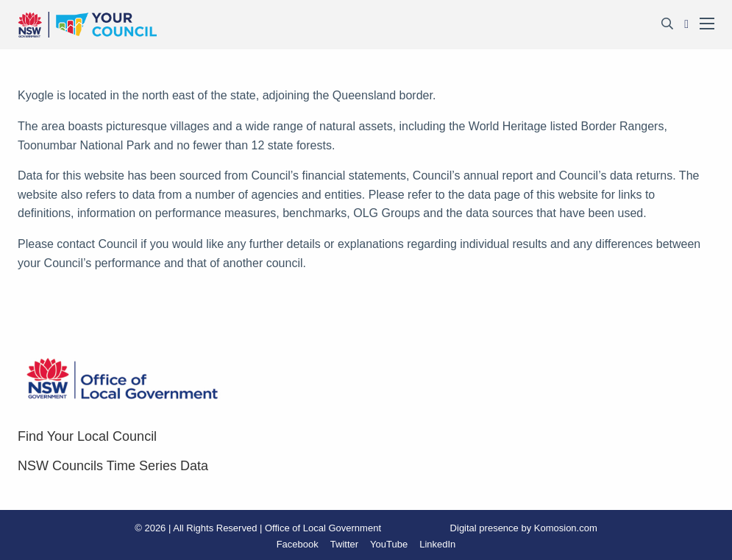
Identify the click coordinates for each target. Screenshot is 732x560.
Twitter (344, 544)
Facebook (298, 544)
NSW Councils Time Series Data (113, 466)
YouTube (389, 544)
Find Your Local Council (87, 436)
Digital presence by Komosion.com (524, 528)
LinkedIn (437, 544)
